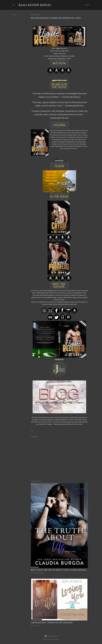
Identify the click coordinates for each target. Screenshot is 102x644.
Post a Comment (39, 573)
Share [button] (14, 15)
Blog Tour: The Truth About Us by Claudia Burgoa (59, 570)
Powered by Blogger (51, 636)
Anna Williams (56, 639)
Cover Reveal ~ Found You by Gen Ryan (52, 623)
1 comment (38, 626)
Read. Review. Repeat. (35, 5)
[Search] (87, 5)
